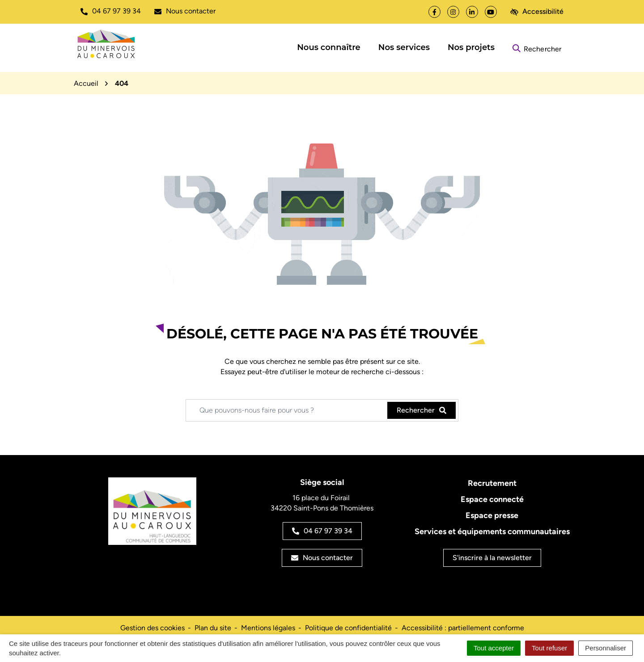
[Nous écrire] (185, 11)
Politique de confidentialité (348, 628)
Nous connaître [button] (329, 47)
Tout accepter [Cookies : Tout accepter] (494, 648)
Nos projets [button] (471, 47)
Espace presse (492, 515)
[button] (111, 11)
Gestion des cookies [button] (153, 628)
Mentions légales (268, 628)
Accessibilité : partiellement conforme (463, 628)
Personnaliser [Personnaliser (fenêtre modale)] (606, 648)
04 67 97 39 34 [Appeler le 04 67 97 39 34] (322, 531)
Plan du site (213, 628)
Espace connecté (492, 499)
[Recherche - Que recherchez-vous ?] (287, 410)
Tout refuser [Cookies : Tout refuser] (549, 648)
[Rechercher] (537, 48)
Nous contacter (322, 558)
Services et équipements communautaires (492, 531)
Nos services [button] (404, 47)
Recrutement (492, 483)
